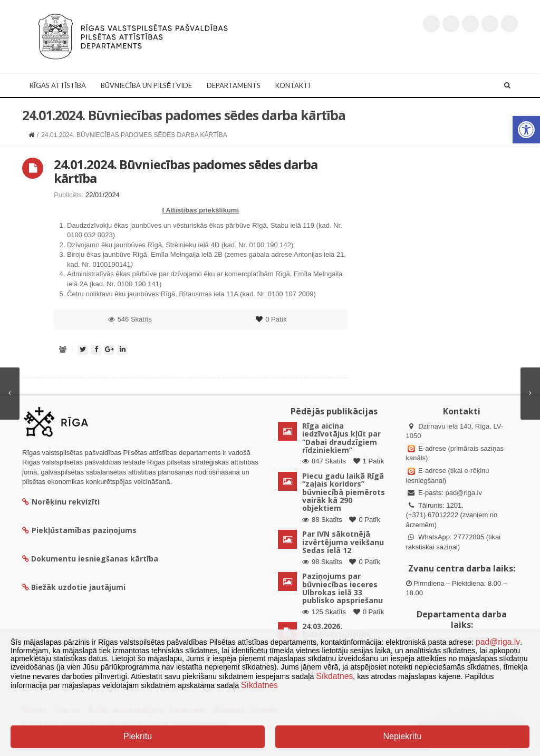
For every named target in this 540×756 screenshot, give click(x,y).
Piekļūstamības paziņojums (79, 530)
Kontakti (293, 85)
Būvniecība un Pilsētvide (146, 85)
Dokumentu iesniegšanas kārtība (95, 559)
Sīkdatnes (334, 676)
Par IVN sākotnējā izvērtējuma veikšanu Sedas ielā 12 (343, 542)
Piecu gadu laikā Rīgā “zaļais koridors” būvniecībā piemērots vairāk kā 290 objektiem (344, 492)
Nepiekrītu (402, 736)
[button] (526, 130)
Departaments (234, 85)
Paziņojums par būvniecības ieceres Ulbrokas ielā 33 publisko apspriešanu (343, 588)
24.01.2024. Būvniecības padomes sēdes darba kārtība (186, 171)
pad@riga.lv (464, 493)
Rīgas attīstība (58, 85)
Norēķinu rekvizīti (61, 502)
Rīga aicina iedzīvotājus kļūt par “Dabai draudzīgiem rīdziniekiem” (341, 438)
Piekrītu (138, 736)
